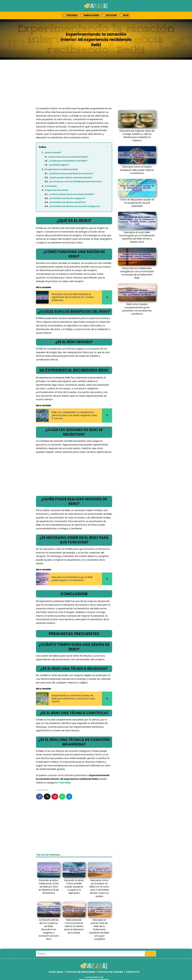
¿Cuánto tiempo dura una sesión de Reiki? (71, 194)
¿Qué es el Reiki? (53, 153)
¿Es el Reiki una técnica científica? (68, 202)
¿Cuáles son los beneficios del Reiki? (68, 161)
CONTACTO (133, 972)
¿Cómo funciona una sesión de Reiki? (68, 157)
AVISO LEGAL (56, 972)
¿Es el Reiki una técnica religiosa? (67, 198)
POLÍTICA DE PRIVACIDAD (81, 972)
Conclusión (51, 186)
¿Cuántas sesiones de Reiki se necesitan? (71, 174)
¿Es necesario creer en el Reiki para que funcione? (76, 181)
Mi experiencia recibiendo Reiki (61, 169)
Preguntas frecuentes (56, 190)
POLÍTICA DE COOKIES (111, 972)
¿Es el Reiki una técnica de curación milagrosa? (75, 206)
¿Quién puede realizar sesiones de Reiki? (71, 178)
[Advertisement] (96, 84)
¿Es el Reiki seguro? (59, 165)
